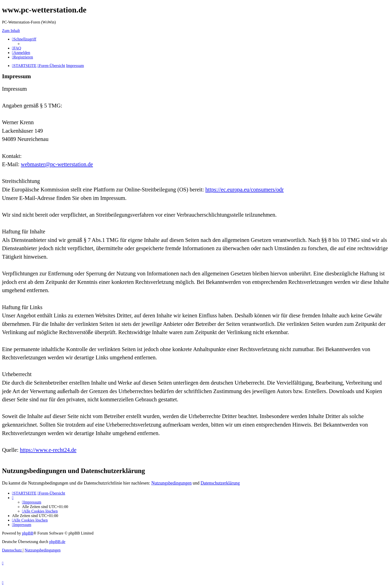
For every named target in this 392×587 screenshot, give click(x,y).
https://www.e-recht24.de (48, 450)
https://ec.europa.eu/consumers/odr (244, 190)
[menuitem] (17, 48)
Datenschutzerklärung (220, 483)
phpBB (28, 533)
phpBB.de (57, 542)
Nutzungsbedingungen (171, 483)
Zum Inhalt (11, 31)
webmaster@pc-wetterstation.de (57, 164)
